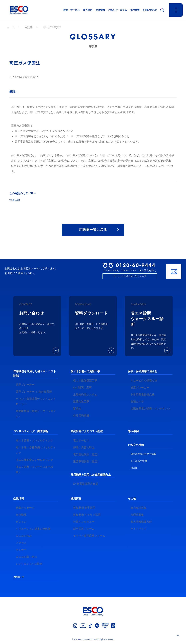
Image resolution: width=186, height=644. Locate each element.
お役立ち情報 (136, 445)
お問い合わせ (150, 10)
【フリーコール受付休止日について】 (130, 277)
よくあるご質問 (139, 462)
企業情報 (100, 10)
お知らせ (19, 577)
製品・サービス (71, 10)
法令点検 (15, 200)
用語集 (29, 27)
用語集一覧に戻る (93, 230)
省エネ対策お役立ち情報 (143, 455)
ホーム (11, 27)
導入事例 (88, 10)
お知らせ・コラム (118, 10)
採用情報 (135, 10)
